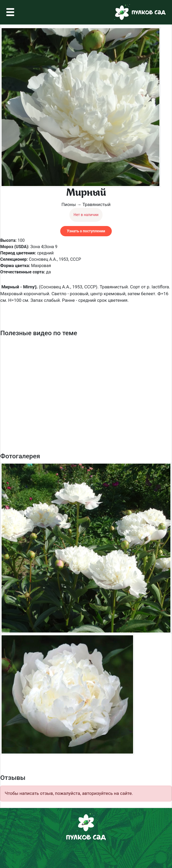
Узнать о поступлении (86, 231)
